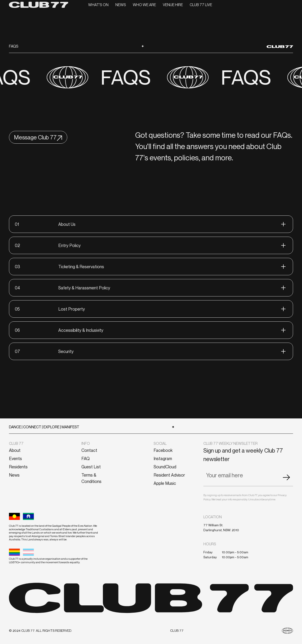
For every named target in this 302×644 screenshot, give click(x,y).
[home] (39, 5)
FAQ (86, 458)
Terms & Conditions (91, 478)
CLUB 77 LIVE (201, 5)
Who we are (144, 5)
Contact (89, 450)
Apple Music (165, 483)
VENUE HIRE (173, 5)
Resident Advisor (169, 475)
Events (15, 458)
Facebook (163, 450)
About (15, 450)
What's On (98, 5)
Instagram (163, 458)
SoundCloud (165, 467)
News (121, 5)
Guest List (91, 467)
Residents (18, 467)
